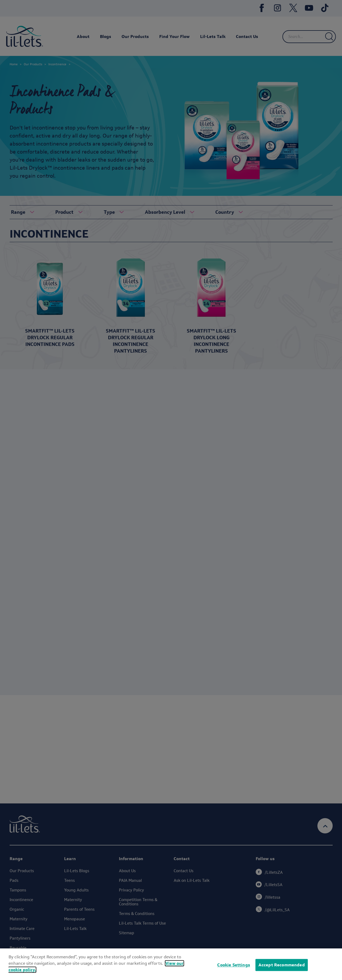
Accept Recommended (282, 965)
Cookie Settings (234, 965)
